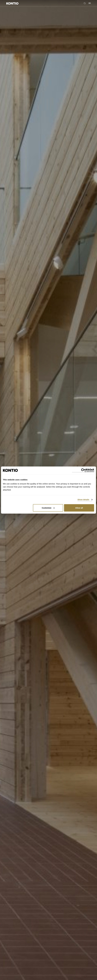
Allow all (79, 508)
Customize (48, 508)
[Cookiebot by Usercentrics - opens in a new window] (83, 470)
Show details (83, 500)
